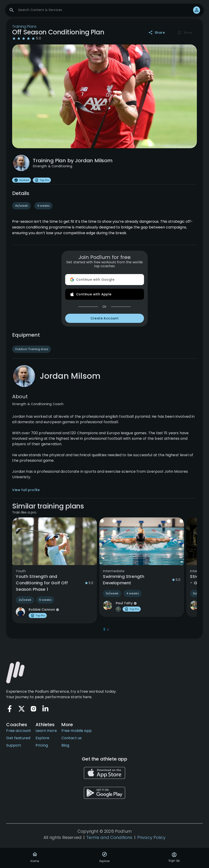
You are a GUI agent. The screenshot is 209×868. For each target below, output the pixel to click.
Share (157, 33)
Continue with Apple (104, 294)
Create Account (104, 318)
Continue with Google (104, 280)
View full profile (26, 490)
